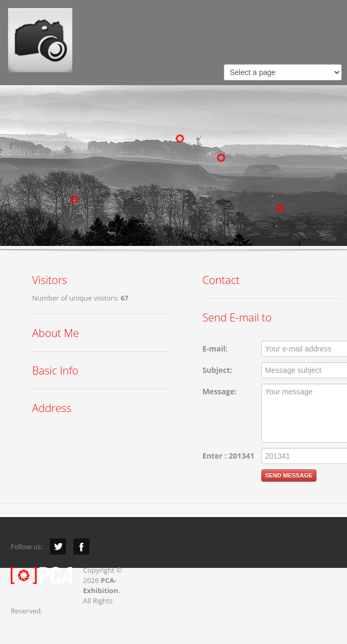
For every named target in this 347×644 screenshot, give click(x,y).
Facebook (81, 546)
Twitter (58, 546)
